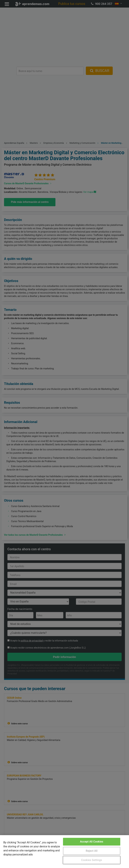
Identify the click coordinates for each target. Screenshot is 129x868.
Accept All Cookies (92, 842)
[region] (64, 852)
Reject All (92, 851)
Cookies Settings (92, 860)
